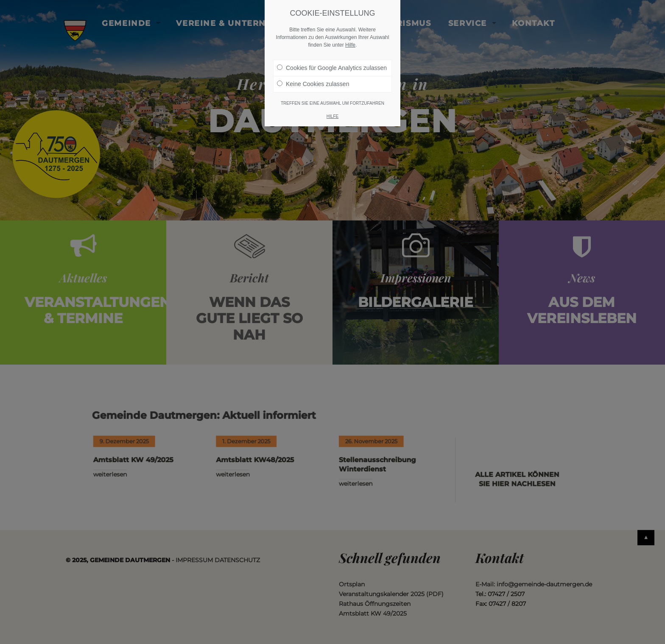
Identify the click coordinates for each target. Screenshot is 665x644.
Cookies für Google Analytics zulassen (332, 68)
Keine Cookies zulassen (313, 84)
